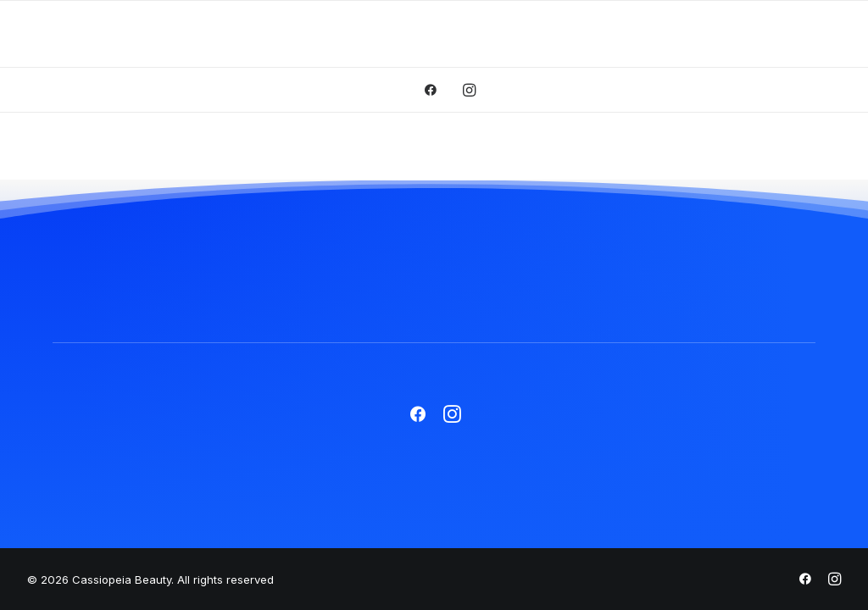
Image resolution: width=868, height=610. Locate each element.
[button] (436, 90)
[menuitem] (436, 90)
